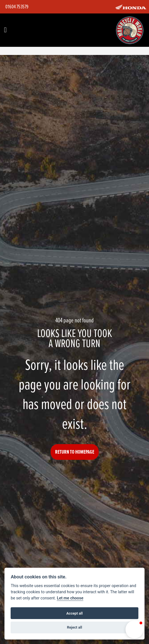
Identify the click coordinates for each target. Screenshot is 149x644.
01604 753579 (17, 7)
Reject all (74, 627)
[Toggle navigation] (5, 30)
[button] (134, 629)
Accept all (74, 613)
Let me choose (70, 598)
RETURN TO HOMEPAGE (75, 452)
